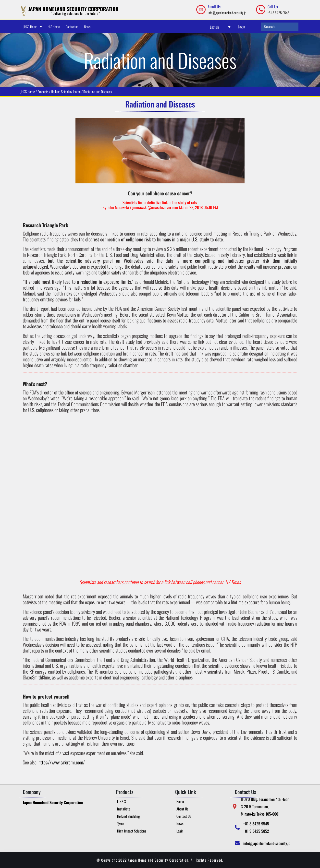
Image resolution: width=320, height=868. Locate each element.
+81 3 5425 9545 (278, 13)
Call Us (273, 7)
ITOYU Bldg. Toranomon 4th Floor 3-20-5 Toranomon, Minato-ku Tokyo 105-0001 (265, 807)
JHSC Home (33, 27)
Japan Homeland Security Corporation (53, 802)
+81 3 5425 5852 (256, 831)
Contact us (72, 27)
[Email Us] (201, 10)
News (87, 27)
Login (241, 27)
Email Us (214, 7)
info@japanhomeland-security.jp (227, 13)
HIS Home (54, 27)
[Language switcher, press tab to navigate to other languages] (220, 27)
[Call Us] (261, 10)
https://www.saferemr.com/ (62, 762)
